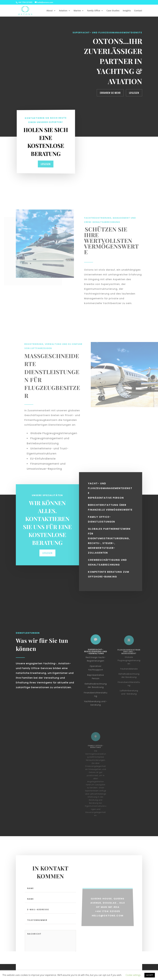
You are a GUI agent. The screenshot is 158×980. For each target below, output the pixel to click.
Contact (138, 11)
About (50, 11)
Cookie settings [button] (133, 975)
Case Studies (113, 11)
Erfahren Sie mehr (110, 93)
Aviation (63, 11)
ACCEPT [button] (150, 975)
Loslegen (134, 93)
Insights (127, 11)
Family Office (94, 11)
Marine (77, 11)
